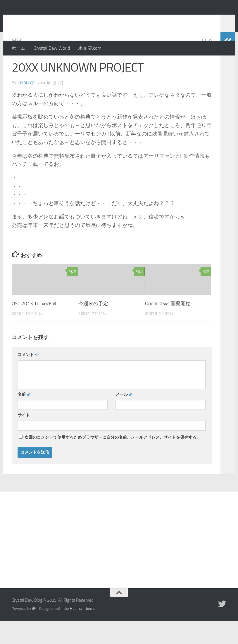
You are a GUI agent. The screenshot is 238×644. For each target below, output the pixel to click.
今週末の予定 (93, 327)
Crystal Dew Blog (55, 20)
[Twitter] (222, 627)
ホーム (18, 48)
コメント (28, 378)
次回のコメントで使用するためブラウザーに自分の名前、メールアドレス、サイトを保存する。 (113, 461)
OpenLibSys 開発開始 (168, 327)
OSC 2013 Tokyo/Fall (34, 327)
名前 (24, 418)
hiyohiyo (26, 106)
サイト (24, 439)
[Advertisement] (119, 559)
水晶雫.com (90, 48)
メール (124, 418)
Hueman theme (83, 632)
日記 (16, 64)
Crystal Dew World (52, 48)
